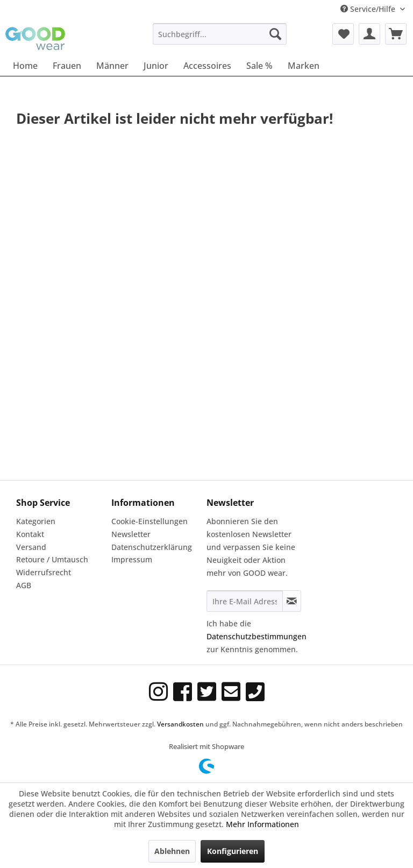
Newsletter (131, 534)
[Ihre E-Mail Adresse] (245, 601)
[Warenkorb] (396, 34)
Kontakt (30, 534)
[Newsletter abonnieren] (292, 601)
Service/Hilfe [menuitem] (369, 9)
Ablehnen (172, 851)
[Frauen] (67, 66)
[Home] (25, 66)
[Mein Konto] (369, 34)
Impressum (132, 559)
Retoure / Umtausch (52, 559)
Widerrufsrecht (44, 572)
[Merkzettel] (343, 34)
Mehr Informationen (262, 824)
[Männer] (112, 66)
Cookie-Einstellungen (149, 521)
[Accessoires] (207, 66)
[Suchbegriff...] (220, 34)
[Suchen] (275, 34)
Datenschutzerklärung (152, 547)
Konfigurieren (233, 851)
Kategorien (36, 521)
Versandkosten (180, 724)
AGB (24, 585)
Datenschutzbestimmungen (257, 636)
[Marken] (304, 66)
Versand (31, 547)
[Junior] (156, 66)
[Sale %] (259, 66)
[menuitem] (220, 34)
